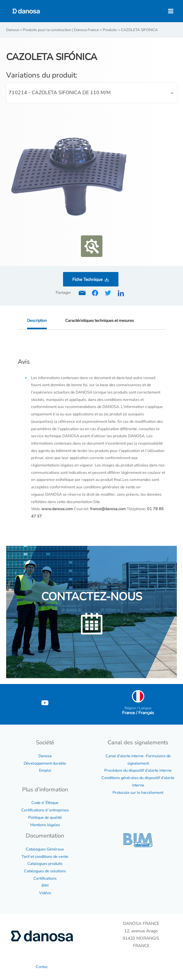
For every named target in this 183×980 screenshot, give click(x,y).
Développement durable (45, 763)
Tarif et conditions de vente (45, 857)
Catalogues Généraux (45, 849)
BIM (45, 886)
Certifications (45, 878)
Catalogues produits (45, 864)
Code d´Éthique (45, 803)
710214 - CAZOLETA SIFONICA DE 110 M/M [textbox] (60, 93)
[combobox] (91, 93)
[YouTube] (45, 703)
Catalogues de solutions (45, 871)
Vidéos (45, 893)
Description (37, 321)
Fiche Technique (87, 280)
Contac (42, 967)
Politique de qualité (45, 818)
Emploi (45, 770)
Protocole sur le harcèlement (138, 793)
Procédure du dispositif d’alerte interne (138, 770)
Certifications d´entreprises (45, 810)
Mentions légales (45, 825)
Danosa (45, 756)
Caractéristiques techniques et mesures (99, 321)
